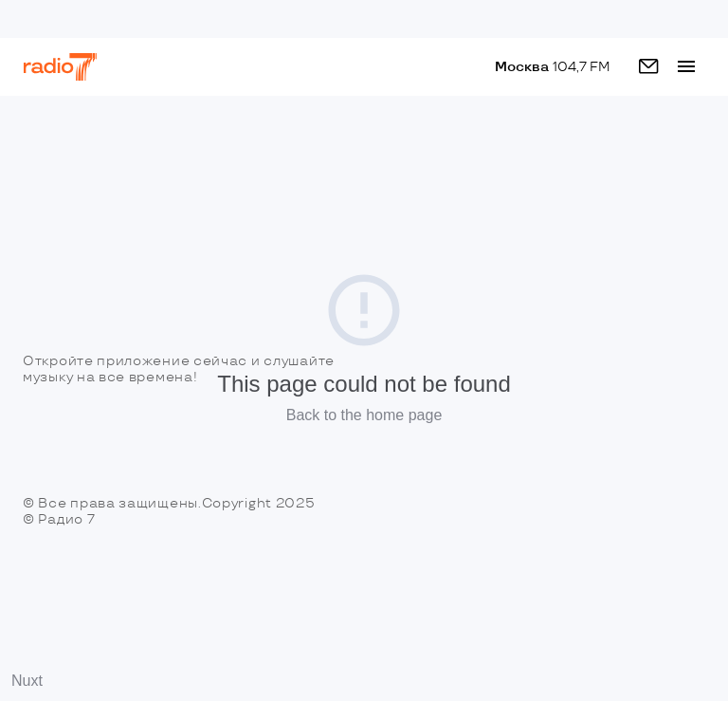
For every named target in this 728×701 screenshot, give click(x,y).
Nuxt (27, 681)
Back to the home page (364, 415)
